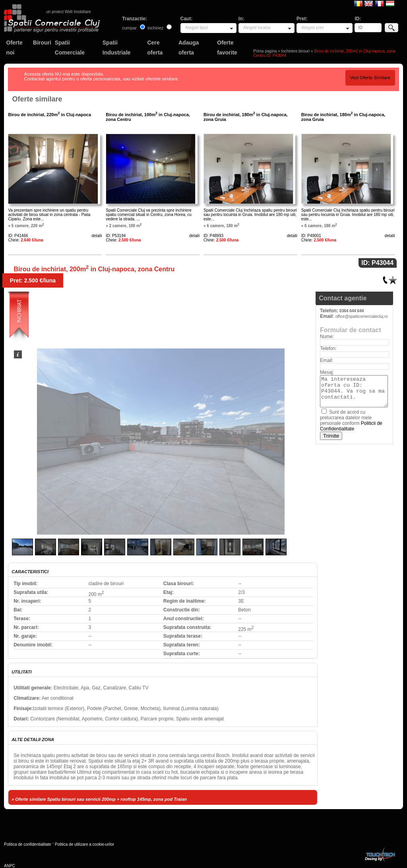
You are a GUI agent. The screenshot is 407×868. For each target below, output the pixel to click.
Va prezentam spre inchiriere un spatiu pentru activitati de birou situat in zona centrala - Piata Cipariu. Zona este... (49, 215)
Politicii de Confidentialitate (351, 426)
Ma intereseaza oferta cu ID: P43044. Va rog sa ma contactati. (354, 391)
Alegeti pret (312, 27)
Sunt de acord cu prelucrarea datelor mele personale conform (351, 420)
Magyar (390, 3)
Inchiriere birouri (295, 51)
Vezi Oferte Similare (370, 78)
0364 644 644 (352, 311)
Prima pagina (265, 51)
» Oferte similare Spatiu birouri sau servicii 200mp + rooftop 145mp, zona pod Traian (99, 799)
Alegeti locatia (257, 27)
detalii (97, 236)
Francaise (379, 3)
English (369, 3)
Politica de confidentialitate (27, 844)
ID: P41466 (18, 236)
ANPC (10, 866)
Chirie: (25, 240)
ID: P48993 (213, 236)
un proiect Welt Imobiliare (69, 12)
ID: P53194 (116, 236)
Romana (358, 3)
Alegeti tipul (197, 27)
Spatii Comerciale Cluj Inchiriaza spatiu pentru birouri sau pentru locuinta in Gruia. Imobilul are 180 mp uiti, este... (250, 215)
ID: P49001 (311, 236)
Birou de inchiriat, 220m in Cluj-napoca (49, 115)
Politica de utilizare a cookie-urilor (84, 844)
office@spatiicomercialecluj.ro (362, 316)
